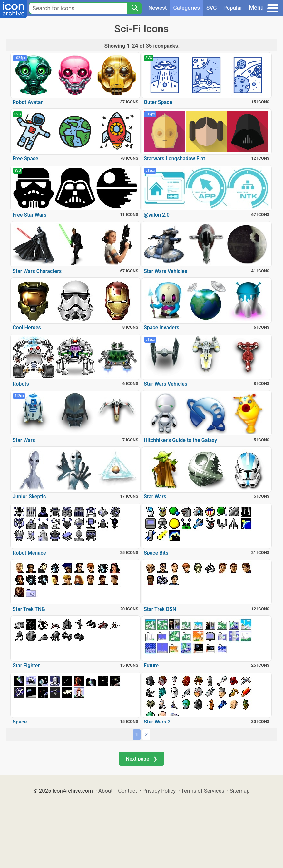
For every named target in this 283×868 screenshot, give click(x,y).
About (106, 791)
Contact (127, 791)
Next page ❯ (141, 759)
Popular (233, 8)
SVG (212, 8)
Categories (186, 8)
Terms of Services (203, 791)
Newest (157, 8)
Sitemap (240, 791)
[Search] (134, 8)
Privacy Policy (159, 791)
